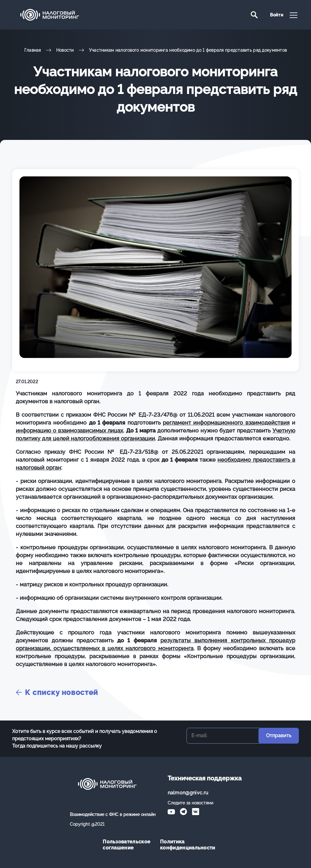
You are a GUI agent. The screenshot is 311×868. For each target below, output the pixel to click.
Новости (65, 50)
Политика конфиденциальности (184, 845)
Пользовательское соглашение (126, 845)
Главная (33, 50)
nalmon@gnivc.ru (188, 793)
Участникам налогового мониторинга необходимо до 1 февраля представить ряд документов (188, 50)
